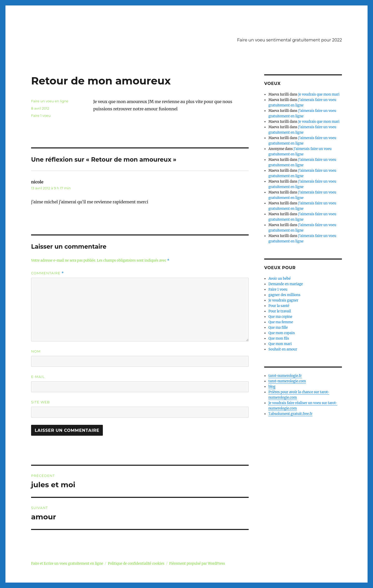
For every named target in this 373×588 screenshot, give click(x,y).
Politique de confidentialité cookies (136, 564)
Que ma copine (280, 317)
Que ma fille (278, 328)
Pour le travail (280, 311)
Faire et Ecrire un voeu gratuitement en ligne (67, 564)
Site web (40, 402)
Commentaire (48, 273)
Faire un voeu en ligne (50, 101)
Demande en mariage (286, 284)
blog (272, 387)
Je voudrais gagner (283, 300)
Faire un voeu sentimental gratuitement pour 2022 (289, 40)
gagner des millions (284, 295)
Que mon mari (280, 344)
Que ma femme (281, 322)
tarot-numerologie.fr (285, 376)
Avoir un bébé (279, 279)
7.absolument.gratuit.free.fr (290, 414)
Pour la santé (279, 306)
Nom (36, 351)
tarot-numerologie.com (287, 381)
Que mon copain (282, 333)
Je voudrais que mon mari (319, 94)
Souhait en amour (283, 349)
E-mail (38, 377)
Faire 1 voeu (41, 116)
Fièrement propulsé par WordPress (197, 564)
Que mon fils (279, 338)
